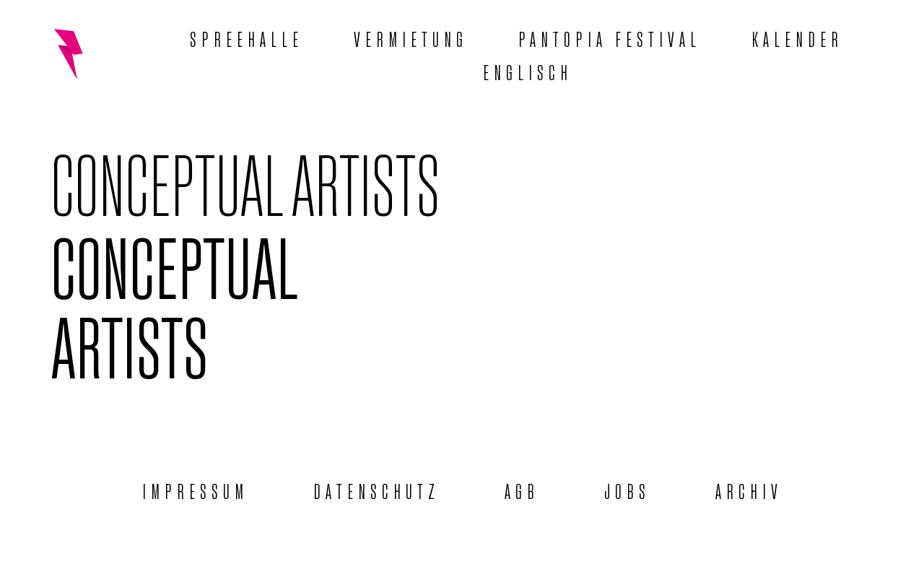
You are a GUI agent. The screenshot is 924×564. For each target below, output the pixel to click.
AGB (522, 490)
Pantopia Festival (610, 38)
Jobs (627, 490)
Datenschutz (376, 490)
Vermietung (411, 38)
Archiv (749, 490)
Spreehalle (247, 38)
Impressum (195, 490)
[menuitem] (528, 71)
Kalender (797, 38)
